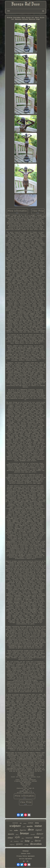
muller (16, 830)
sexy (37, 823)
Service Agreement (26, 859)
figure (17, 834)
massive (11, 834)
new (37, 837)
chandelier (16, 841)
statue (38, 826)
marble (30, 826)
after (32, 842)
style (17, 837)
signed (38, 830)
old (11, 841)
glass (19, 844)
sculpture (15, 826)
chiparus (12, 844)
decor (38, 841)
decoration (36, 844)
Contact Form (26, 854)
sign (21, 823)
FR (28, 861)
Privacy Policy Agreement (26, 856)
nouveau (15, 823)
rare (22, 841)
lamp (27, 841)
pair (42, 838)
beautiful (33, 834)
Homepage (26, 851)
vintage (26, 844)
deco (31, 829)
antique (10, 838)
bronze (24, 833)
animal (25, 823)
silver (23, 838)
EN (24, 861)
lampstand (29, 838)
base (11, 830)
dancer (40, 834)
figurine (23, 830)
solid (24, 827)
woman (31, 823)
